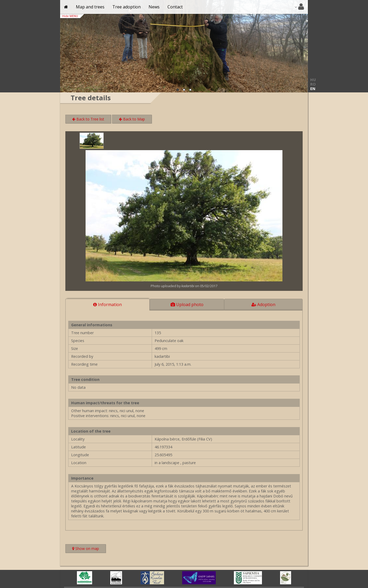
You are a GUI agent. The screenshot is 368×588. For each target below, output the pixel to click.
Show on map (89, 549)
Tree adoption (127, 7)
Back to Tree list (88, 119)
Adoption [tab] (263, 304)
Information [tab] (107, 304)
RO (313, 84)
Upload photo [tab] (187, 304)
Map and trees (90, 7)
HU (313, 80)
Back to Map (132, 119)
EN (313, 89)
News (154, 7)
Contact (175, 7)
